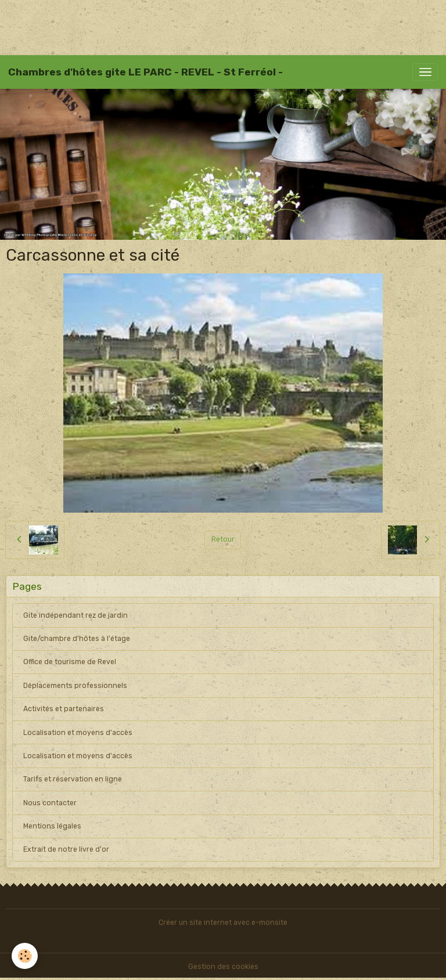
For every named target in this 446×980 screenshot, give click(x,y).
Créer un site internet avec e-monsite (223, 923)
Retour (223, 539)
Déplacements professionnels (75, 686)
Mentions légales (52, 826)
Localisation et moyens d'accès (78, 733)
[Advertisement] (211, 26)
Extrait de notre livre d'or (66, 849)
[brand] (145, 72)
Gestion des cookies (223, 967)
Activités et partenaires (64, 709)
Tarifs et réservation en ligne (73, 779)
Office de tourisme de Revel (70, 662)
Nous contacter (50, 803)
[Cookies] (25, 956)
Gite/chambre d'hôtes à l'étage (77, 639)
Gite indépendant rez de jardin (75, 615)
